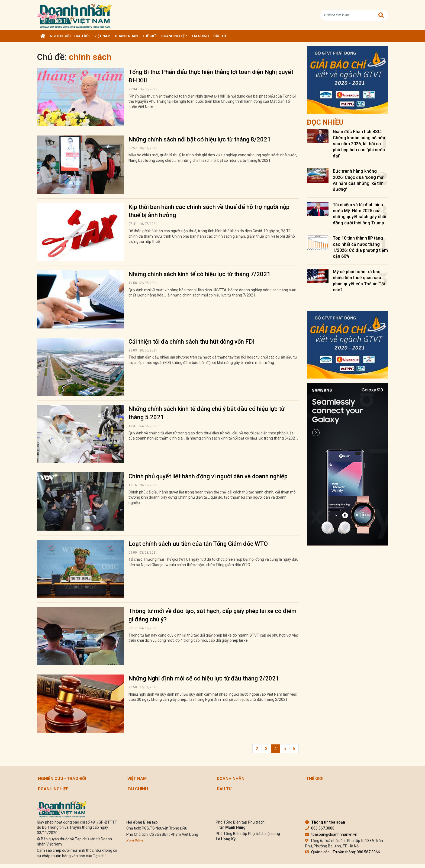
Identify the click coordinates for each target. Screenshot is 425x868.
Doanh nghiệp (174, 36)
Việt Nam (102, 36)
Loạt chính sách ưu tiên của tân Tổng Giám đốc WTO (198, 544)
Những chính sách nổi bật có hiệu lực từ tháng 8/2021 (200, 139)
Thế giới (149, 36)
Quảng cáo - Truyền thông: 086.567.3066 (343, 852)
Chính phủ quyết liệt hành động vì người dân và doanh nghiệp (208, 476)
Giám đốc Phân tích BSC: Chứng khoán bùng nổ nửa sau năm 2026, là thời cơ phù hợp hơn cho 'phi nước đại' (359, 144)
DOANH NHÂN (126, 36)
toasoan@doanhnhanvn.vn (331, 834)
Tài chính (200, 36)
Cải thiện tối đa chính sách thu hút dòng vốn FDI (191, 342)
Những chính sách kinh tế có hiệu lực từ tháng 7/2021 (199, 274)
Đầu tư (220, 36)
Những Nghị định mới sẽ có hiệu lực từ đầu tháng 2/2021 (204, 678)
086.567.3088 (320, 828)
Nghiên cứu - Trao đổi (70, 36)
